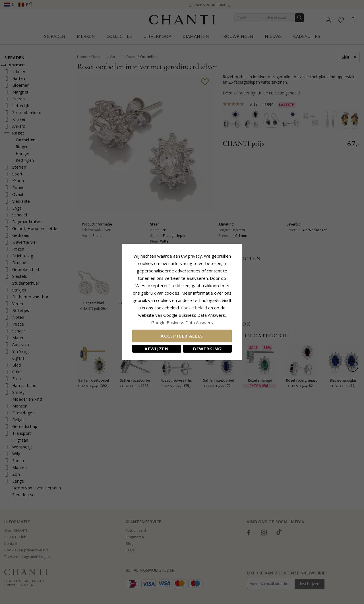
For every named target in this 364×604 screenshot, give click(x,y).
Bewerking (207, 349)
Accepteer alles (182, 336)
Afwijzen (157, 349)
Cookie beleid (195, 308)
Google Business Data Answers (182, 322)
